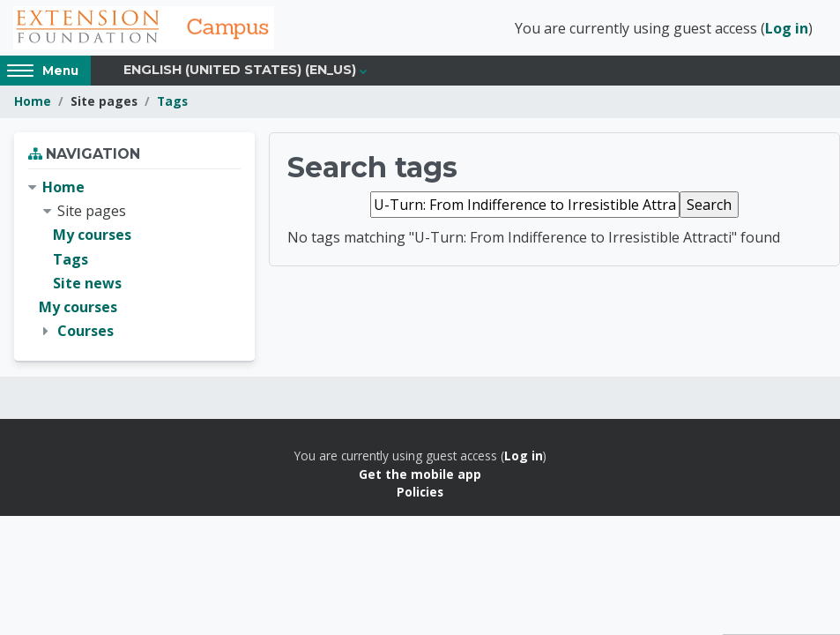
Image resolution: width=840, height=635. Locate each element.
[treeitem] (134, 262)
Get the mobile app (420, 476)
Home (33, 104)
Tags (172, 104)
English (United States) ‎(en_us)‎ (240, 72)
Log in (787, 29)
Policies (420, 494)
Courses (85, 333)
